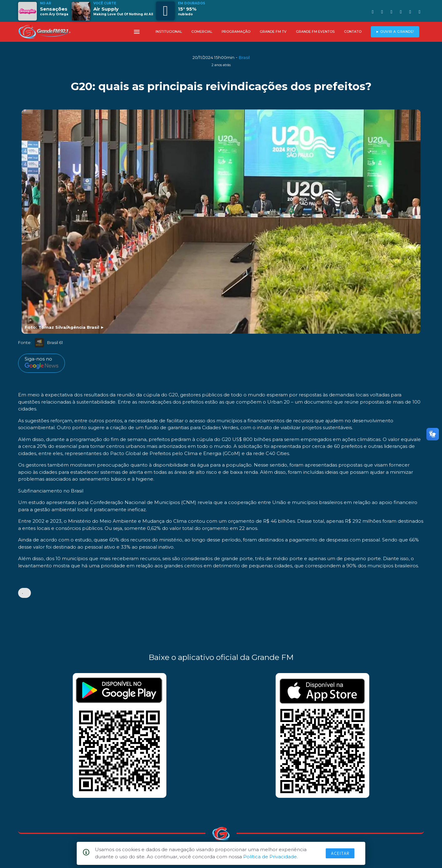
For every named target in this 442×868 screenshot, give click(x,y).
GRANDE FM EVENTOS (315, 32)
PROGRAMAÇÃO (236, 32)
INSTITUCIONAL (169, 32)
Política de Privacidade (270, 857)
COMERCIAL (202, 32)
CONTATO (353, 32)
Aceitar (340, 853)
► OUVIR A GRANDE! (395, 32)
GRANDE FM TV (273, 32)
